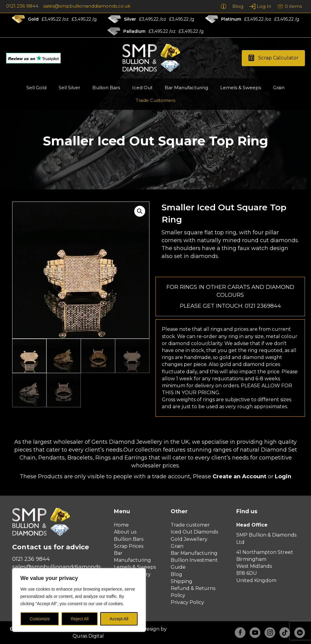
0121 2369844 (263, 306)
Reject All (80, 619)
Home (121, 525)
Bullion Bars (129, 539)
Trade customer (190, 525)
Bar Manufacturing (194, 553)
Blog (176, 574)
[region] (79, 600)
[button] (273, 58)
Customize (40, 619)
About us (125, 532)
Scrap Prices (129, 546)
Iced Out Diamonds (194, 532)
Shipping (181, 581)
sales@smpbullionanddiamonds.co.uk (87, 6)
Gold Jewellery (189, 539)
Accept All (119, 619)
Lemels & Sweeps (135, 567)
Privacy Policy (187, 602)
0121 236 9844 (22, 6)
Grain (177, 546)
